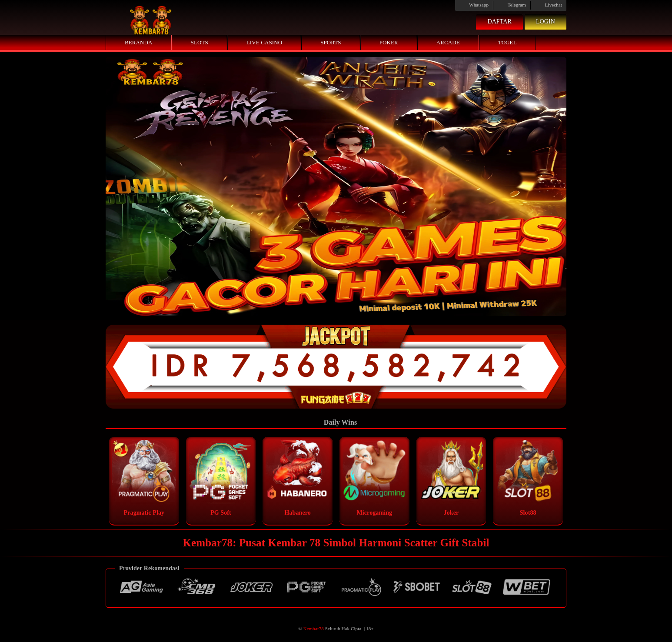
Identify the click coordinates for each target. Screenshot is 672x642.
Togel (507, 42)
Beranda (139, 42)
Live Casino (264, 42)
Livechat (549, 5)
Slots (200, 42)
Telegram (512, 5)
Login (546, 22)
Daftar (499, 22)
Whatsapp (474, 5)
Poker (389, 42)
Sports (331, 42)
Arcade (448, 42)
